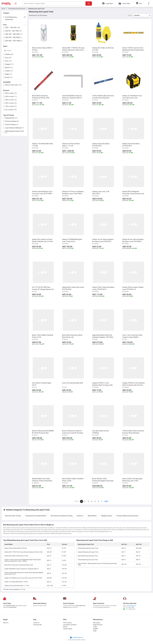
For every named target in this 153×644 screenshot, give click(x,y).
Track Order (126, 4)
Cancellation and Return (70, 625)
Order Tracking (67, 623)
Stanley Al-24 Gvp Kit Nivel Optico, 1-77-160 (17, 586)
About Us (6, 623)
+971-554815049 (129, 609)
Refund (65, 627)
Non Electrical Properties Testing (62, 516)
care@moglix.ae (131, 606)
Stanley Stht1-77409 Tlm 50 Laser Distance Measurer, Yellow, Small (23, 552)
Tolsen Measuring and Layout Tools (88, 560)
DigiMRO (96, 629)
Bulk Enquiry (97, 623)
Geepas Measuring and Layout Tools (88, 552)
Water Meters (92, 516)
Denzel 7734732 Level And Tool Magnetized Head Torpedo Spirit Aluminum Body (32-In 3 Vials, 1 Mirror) (23, 560)
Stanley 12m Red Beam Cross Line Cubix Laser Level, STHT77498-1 (23, 578)
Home (3, 9)
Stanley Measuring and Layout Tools (88, 548)
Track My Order (37, 625)
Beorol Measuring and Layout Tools (88, 556)
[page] (105, 501)
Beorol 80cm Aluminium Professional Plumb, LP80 (19, 565)
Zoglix (95, 631)
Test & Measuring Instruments (17, 9)
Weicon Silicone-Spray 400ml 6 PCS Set (16, 548)
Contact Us (36, 623)
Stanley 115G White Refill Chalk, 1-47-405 (16, 582)
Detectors (80, 516)
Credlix (95, 627)
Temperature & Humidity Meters (36, 516)
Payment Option (68, 629)
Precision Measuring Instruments (127, 516)
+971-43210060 (130, 607)
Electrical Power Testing (13, 516)
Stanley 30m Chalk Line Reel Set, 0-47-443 (16, 556)
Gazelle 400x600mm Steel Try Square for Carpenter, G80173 (21, 569)
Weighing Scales (106, 516)
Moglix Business (98, 625)
